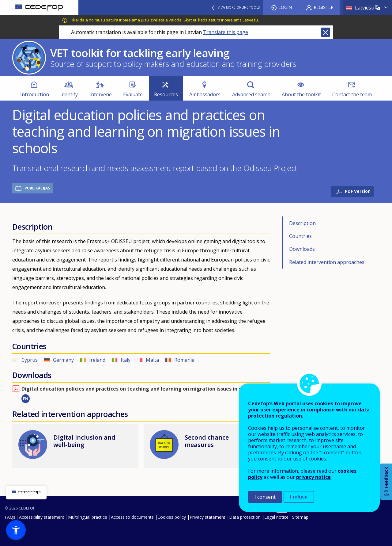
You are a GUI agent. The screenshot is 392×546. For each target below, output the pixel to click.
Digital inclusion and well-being (84, 441)
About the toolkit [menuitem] (301, 94)
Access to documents (132, 517)
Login (285, 7)
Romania (184, 360)
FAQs (10, 517)
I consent (265, 497)
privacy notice (313, 477)
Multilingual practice (88, 517)
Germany (63, 360)
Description (302, 223)
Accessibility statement (42, 517)
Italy (126, 360)
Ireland (97, 360)
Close (326, 32)
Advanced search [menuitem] (251, 94)
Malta (152, 360)
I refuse (299, 497)
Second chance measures (207, 441)
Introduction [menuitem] (35, 94)
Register (324, 7)
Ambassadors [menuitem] (205, 94)
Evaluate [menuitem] (133, 94)
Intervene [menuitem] (101, 94)
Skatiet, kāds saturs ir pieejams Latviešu (221, 20)
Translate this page (226, 32)
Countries (300, 236)
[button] (16, 530)
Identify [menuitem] (69, 94)
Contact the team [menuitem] (352, 94)
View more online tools (239, 7)
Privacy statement (207, 517)
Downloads (302, 249)
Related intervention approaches (327, 262)
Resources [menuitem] (166, 94)
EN (26, 399)
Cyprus (30, 360)
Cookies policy (172, 517)
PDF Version (358, 191)
